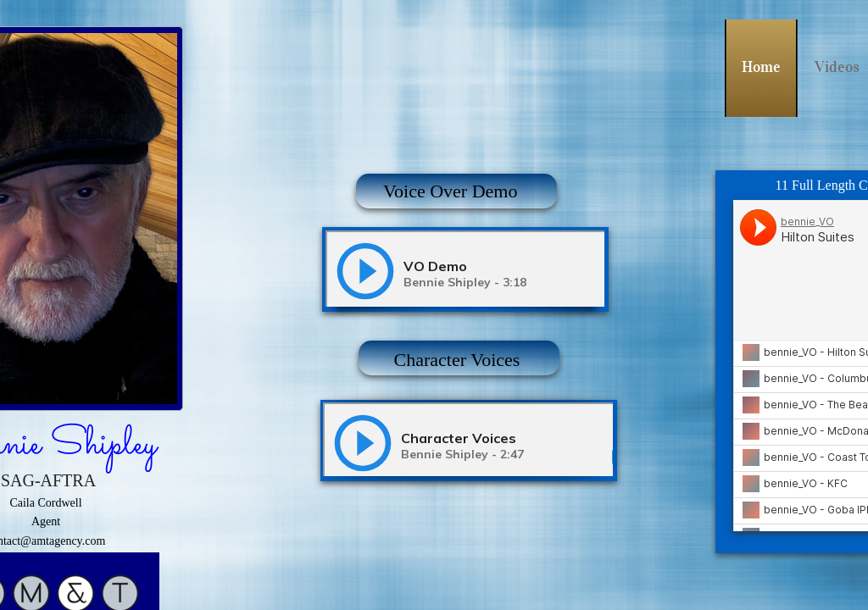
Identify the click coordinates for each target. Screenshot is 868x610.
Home (761, 67)
